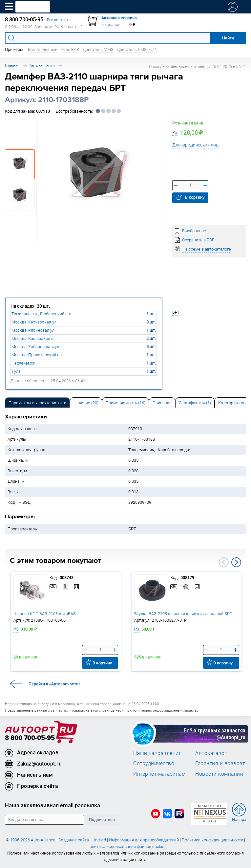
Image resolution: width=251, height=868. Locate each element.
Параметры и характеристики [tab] (37, 403)
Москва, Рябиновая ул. (33, 330)
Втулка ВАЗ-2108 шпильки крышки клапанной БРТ (183, 614)
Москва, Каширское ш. (33, 338)
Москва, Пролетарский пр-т (38, 355)
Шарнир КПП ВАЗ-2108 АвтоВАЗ (45, 614)
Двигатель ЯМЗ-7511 (137, 49)
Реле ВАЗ (70, 49)
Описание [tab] (162, 403)
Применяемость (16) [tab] (125, 403)
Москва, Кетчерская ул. (34, 322)
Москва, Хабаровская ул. (36, 347)
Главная (12, 66)
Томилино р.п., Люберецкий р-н (41, 314)
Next (236, 562)
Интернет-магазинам (159, 774)
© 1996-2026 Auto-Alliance (31, 840)
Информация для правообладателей (144, 840)
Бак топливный (43, 49)
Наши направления (157, 753)
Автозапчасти (42, 66)
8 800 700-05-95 (30, 738)
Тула (16, 371)
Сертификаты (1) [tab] (195, 403)
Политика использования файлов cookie (125, 846)
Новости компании (219, 774)
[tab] (37, 402)
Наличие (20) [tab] (86, 403)
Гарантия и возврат (220, 763)
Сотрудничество (154, 763)
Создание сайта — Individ (82, 840)
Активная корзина (119, 18)
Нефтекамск (23, 363)
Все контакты (59, 20)
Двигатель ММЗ (98, 49)
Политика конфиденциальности (212, 840)
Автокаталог (211, 753)
